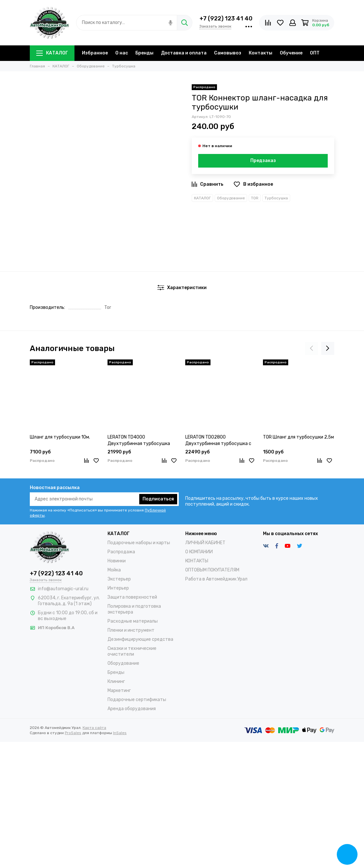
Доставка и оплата (184, 53)
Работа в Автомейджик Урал (216, 579)
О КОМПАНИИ (199, 552)
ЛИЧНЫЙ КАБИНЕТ (205, 543)
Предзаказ (263, 161)
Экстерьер (119, 579)
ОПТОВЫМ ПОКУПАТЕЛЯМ (212, 570)
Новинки (117, 561)
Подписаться (158, 499)
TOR (255, 198)
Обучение (291, 53)
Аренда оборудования (132, 709)
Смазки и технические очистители (132, 651)
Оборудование (231, 198)
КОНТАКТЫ (197, 561)
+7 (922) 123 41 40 (226, 18)
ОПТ (315, 53)
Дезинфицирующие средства (140, 639)
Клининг (116, 681)
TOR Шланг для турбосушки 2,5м (298, 437)
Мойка (114, 570)
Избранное (95, 53)
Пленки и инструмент (131, 630)
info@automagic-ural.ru (63, 589)
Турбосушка (276, 198)
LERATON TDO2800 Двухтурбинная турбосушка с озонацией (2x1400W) (218, 441)
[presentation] (312, 348)
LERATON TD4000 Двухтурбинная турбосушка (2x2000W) (139, 441)
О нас (122, 53)
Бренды (144, 53)
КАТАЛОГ (52, 53)
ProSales (73, 733)
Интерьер (118, 588)
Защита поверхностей (132, 597)
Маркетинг (119, 691)
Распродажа (121, 552)
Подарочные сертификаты (137, 700)
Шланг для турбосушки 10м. (60, 437)
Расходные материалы (133, 621)
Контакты (261, 53)
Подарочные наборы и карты (139, 543)
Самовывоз (228, 53)
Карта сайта (94, 728)
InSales (120, 733)
